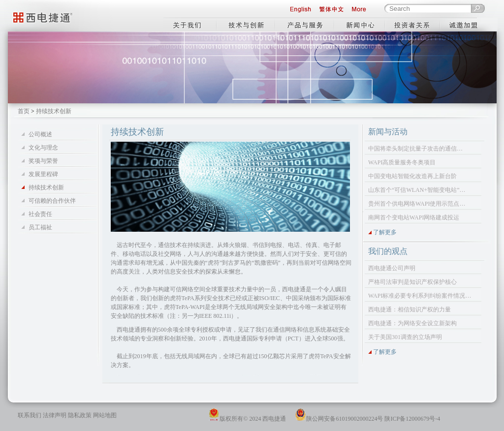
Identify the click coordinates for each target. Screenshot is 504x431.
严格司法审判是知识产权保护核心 (412, 282)
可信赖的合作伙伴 (52, 201)
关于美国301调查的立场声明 (405, 337)
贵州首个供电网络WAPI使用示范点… (417, 204)
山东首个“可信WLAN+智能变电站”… (417, 190)
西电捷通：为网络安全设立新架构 (412, 323)
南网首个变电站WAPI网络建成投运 (414, 217)
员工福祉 (40, 227)
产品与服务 (305, 23)
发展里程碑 (43, 174)
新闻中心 (360, 23)
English (300, 10)
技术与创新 (246, 23)
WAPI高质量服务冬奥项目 (402, 162)
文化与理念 (43, 148)
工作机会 (470, 23)
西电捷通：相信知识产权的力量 (409, 309)
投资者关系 (414, 23)
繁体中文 (331, 10)
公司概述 (40, 134)
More (364, 10)
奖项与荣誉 (43, 161)
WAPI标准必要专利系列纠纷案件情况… (420, 296)
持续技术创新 (46, 187)
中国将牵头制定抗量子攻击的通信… (415, 149)
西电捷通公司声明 (392, 268)
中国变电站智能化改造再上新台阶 (412, 176)
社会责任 (40, 214)
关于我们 (190, 23)
